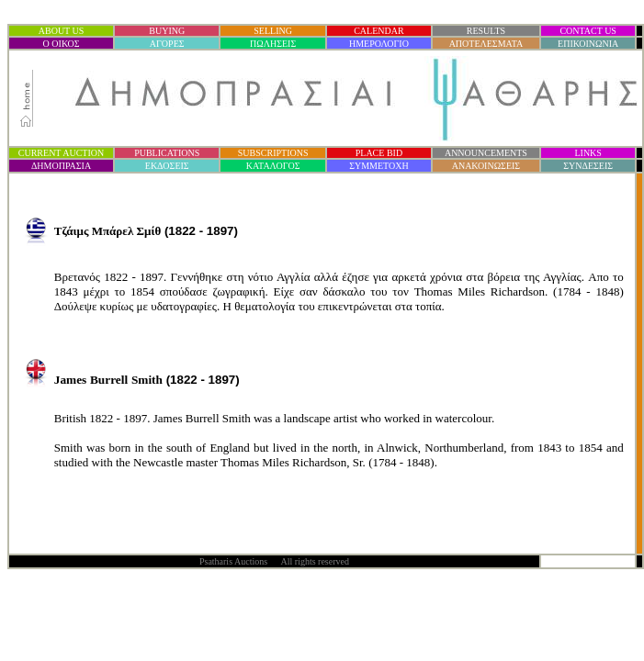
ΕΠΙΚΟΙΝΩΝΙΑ (588, 44)
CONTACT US (588, 31)
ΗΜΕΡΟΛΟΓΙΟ (379, 44)
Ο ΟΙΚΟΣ (62, 44)
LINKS (588, 153)
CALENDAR (378, 31)
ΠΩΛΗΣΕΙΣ (273, 44)
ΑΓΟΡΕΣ (167, 44)
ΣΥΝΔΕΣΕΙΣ (588, 166)
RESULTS (486, 31)
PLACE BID (379, 153)
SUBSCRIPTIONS (273, 153)
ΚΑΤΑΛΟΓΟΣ (273, 166)
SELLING (273, 31)
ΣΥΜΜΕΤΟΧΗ (379, 166)
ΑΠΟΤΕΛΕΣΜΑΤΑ (486, 44)
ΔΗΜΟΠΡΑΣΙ (61, 166)
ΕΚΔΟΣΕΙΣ (167, 166)
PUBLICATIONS (167, 153)
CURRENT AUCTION (61, 153)
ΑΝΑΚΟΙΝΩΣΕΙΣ (486, 166)
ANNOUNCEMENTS (486, 153)
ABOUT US (62, 31)
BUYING (167, 31)
